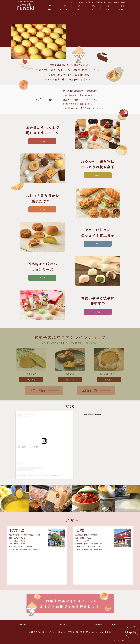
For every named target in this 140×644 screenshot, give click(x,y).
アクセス (81, 624)
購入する (31, 390)
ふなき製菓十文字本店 (93, 425)
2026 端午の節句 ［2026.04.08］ (79, 106)
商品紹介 (24, 624)
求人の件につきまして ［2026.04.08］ (81, 101)
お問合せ (116, 624)
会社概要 (98, 624)
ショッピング (44, 624)
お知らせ (63, 624)
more (42, 152)
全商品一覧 (90, 401)
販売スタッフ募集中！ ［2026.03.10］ (81, 110)
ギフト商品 (37, 401)
